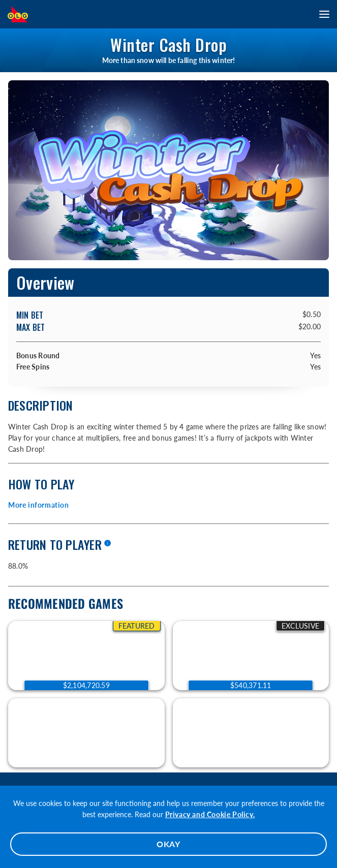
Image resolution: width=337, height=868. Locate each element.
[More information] (107, 544)
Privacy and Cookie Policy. (210, 814)
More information (39, 505)
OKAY (168, 844)
